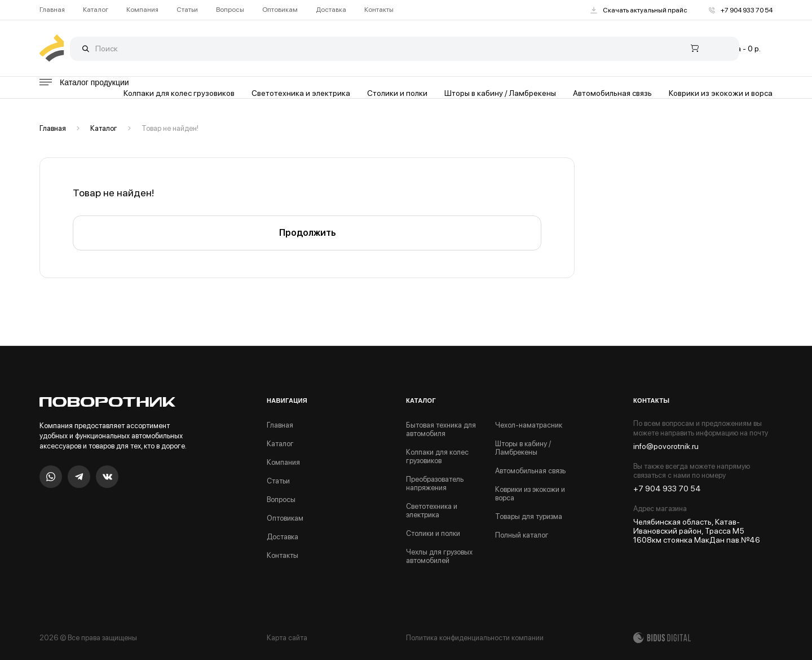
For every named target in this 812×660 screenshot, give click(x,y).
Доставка (331, 10)
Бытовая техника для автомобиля (441, 429)
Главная (52, 10)
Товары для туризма (529, 516)
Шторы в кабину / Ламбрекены (500, 93)
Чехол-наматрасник (529, 425)
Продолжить (307, 233)
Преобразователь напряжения (435, 483)
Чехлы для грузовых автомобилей (439, 556)
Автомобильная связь (612, 93)
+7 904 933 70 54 (741, 10)
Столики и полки (397, 93)
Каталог (96, 10)
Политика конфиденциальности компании (475, 638)
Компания (142, 10)
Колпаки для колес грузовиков (179, 93)
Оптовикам (280, 10)
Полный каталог (522, 535)
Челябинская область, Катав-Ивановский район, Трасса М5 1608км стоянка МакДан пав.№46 (697, 531)
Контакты (379, 10)
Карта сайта (287, 638)
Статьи (187, 10)
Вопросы (230, 10)
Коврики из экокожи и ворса (721, 93)
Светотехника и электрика (301, 93)
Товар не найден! (170, 128)
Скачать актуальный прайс (639, 10)
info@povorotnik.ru (666, 446)
